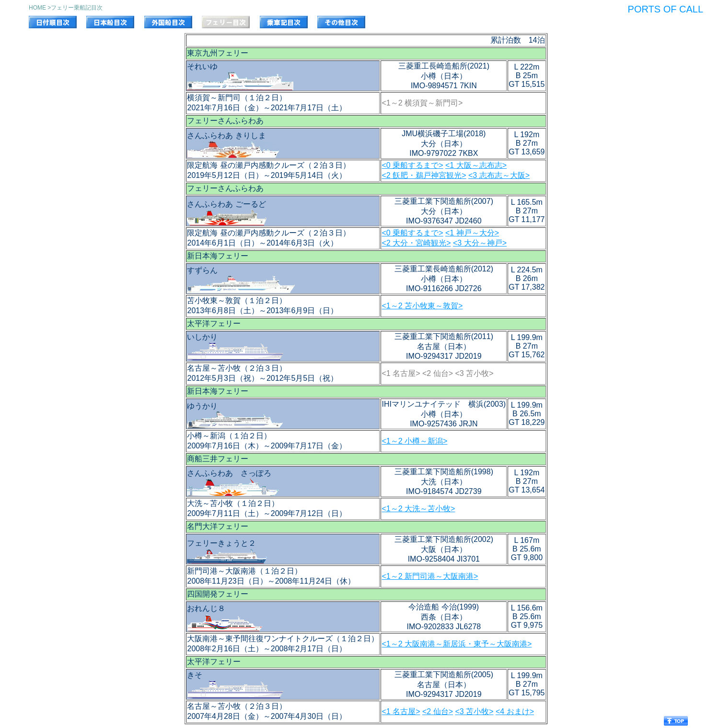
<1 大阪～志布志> (476, 165)
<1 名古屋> (401, 711)
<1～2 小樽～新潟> (414, 441)
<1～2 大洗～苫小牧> (418, 509)
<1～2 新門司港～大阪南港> (430, 576)
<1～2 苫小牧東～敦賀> (422, 306)
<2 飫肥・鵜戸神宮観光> (424, 175)
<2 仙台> (438, 711)
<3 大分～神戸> (480, 243)
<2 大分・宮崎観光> (416, 243)
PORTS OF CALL (666, 9)
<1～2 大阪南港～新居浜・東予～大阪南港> (457, 644)
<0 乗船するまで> (412, 165)
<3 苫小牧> (474, 711)
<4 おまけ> (515, 711)
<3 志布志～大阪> (499, 175)
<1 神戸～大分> (472, 233)
